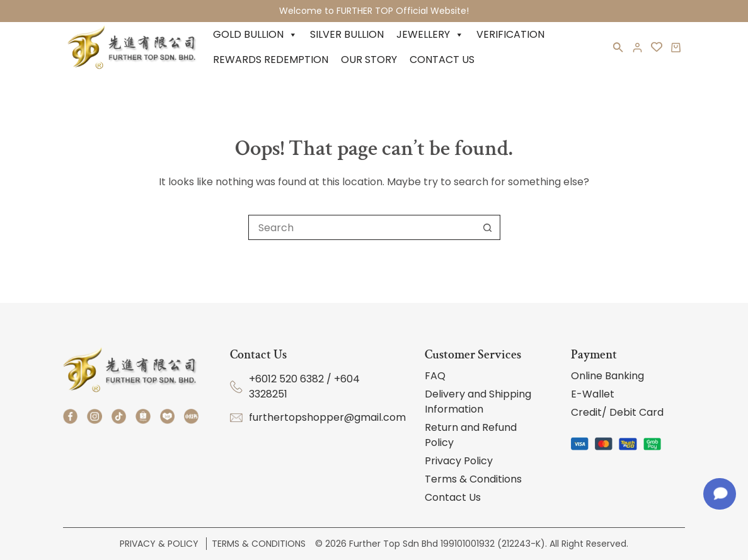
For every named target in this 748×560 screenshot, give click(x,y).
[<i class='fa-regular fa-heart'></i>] (657, 47)
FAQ (435, 376)
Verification (510, 34)
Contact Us (442, 60)
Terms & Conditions (473, 479)
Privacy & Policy (160, 544)
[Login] (637, 48)
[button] (618, 50)
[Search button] (488, 227)
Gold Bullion (255, 35)
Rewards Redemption (271, 60)
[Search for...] (362, 227)
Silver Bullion (347, 34)
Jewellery (430, 35)
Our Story (369, 60)
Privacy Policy (459, 461)
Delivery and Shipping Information (478, 402)
